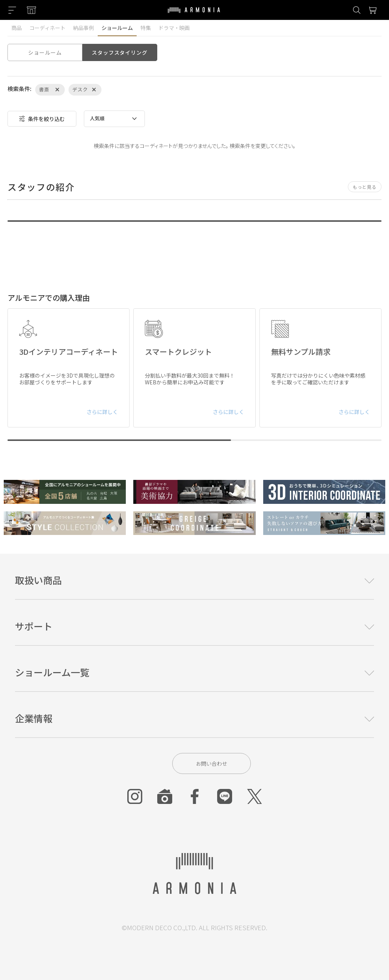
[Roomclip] (165, 796)
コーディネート (47, 28)
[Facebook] (195, 796)
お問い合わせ (212, 763)
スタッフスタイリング (119, 52)
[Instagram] (135, 796)
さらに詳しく (102, 412)
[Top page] (194, 15)
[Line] (225, 796)
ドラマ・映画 (174, 28)
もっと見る (365, 187)
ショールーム (117, 28)
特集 (146, 28)
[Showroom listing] (31, 10)
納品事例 (83, 28)
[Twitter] (255, 796)
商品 (16, 28)
